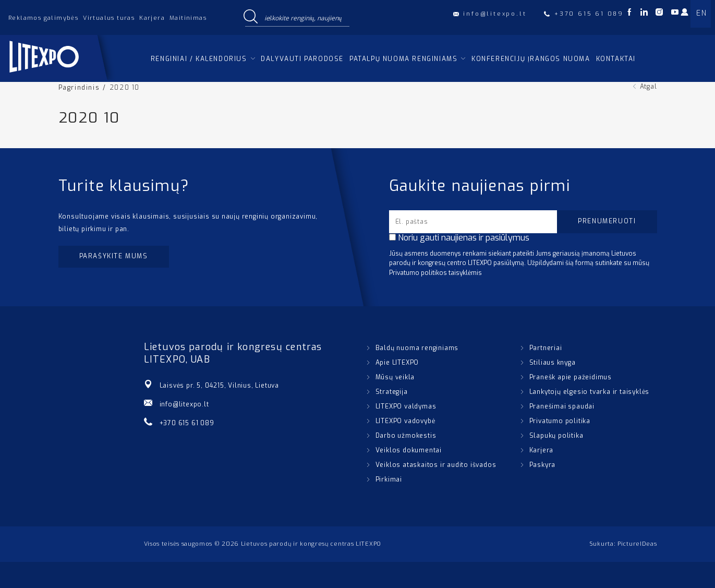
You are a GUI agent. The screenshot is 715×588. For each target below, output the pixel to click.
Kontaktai (616, 59)
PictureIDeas (637, 544)
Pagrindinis (79, 88)
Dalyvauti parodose (302, 59)
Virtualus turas (109, 18)
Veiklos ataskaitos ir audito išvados (436, 465)
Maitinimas (188, 18)
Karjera (152, 18)
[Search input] (305, 17)
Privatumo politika (560, 421)
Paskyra (543, 465)
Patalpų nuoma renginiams (403, 59)
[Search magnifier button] (251, 17)
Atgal (649, 87)
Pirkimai (389, 479)
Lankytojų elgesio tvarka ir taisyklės (590, 392)
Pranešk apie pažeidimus (571, 377)
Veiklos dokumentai (409, 450)
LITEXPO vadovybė (405, 421)
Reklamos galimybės (43, 18)
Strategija (392, 392)
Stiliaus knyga (553, 363)
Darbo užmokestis (406, 436)
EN (701, 13)
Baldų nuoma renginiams (417, 348)
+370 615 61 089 (187, 423)
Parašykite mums (114, 256)
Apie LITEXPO (397, 363)
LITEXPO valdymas (406, 406)
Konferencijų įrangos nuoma (531, 59)
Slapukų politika (556, 436)
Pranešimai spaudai (562, 406)
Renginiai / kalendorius (199, 59)
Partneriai (546, 348)
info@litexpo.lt (184, 404)
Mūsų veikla (395, 377)
